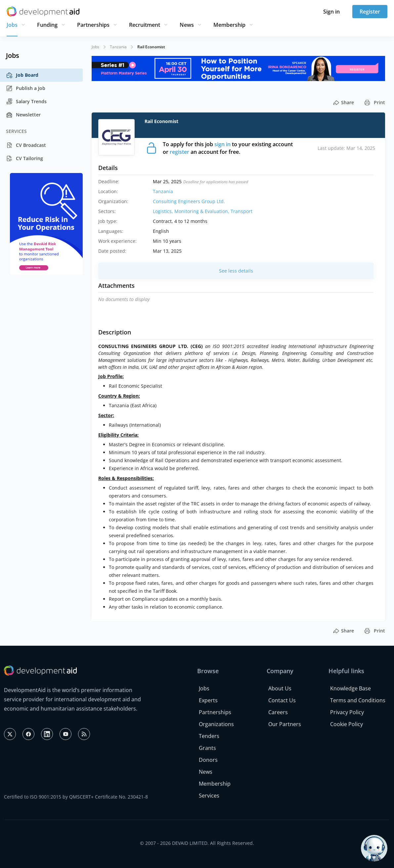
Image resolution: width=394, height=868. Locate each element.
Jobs (12, 25)
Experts (208, 700)
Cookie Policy (347, 724)
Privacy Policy (347, 712)
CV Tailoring (24, 158)
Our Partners (285, 724)
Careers (278, 712)
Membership (229, 25)
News (187, 25)
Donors (208, 760)
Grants (207, 748)
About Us (280, 688)
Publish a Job (26, 88)
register (179, 152)
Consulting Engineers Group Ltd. (189, 201)
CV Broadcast (26, 145)
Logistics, (164, 211)
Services (209, 796)
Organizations (216, 724)
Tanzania (118, 47)
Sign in (331, 12)
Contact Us (282, 700)
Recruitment (145, 25)
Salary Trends (26, 102)
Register (370, 12)
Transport (241, 211)
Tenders (209, 736)
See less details (236, 271)
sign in (222, 144)
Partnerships (93, 25)
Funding (47, 25)
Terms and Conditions (358, 700)
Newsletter (23, 115)
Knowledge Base (350, 688)
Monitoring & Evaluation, (202, 211)
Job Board (22, 75)
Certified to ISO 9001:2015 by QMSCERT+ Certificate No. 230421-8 (76, 797)
